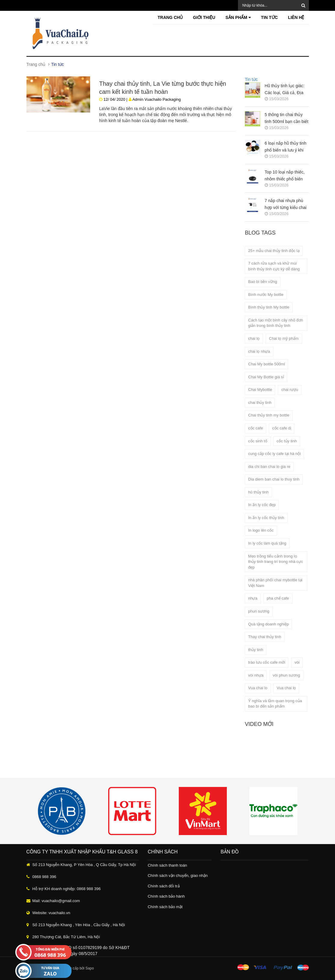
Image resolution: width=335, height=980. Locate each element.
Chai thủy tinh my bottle (269, 415)
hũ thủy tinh (258, 492)
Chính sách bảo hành (166, 896)
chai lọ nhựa (259, 351)
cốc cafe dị (282, 428)
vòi (297, 662)
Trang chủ (170, 17)
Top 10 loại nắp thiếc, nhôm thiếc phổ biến (285, 175)
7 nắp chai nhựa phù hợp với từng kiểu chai (286, 204)
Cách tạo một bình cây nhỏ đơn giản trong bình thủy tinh (276, 323)
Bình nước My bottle (266, 295)
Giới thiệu (204, 17)
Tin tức (270, 17)
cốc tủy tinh (287, 441)
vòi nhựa (256, 675)
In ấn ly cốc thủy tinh (266, 518)
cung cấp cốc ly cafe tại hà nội (274, 454)
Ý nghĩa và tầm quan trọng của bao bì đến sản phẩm (275, 704)
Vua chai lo (258, 688)
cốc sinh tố (258, 441)
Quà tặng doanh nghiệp (268, 624)
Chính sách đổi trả (164, 886)
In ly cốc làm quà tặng (267, 543)
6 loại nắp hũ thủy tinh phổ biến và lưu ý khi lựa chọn (286, 147)
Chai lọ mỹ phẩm (284, 338)
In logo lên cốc (261, 530)
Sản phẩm (238, 17)
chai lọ (254, 338)
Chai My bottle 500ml (266, 364)
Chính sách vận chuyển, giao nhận (178, 876)
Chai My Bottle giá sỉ (266, 377)
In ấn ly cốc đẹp (262, 505)
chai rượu (290, 390)
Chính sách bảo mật (165, 907)
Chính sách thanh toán (167, 865)
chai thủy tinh (260, 402)
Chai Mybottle (260, 390)
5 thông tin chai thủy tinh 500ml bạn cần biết (286, 118)
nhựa (253, 598)
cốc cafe (256, 428)
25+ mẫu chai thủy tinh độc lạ (274, 251)
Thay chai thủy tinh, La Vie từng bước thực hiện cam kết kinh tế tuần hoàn (163, 87)
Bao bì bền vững (263, 282)
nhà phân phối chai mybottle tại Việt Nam (275, 583)
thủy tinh (256, 650)
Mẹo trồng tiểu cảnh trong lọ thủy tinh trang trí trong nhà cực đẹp (276, 562)
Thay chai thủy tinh (265, 637)
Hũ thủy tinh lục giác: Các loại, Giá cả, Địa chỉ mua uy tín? (285, 90)
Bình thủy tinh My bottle (269, 307)
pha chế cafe (278, 598)
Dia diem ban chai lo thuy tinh (274, 479)
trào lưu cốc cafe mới (267, 662)
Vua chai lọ (286, 688)
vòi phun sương (286, 675)
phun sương (259, 611)
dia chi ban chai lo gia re (269, 467)
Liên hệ (296, 17)
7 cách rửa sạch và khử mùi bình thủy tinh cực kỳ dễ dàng (274, 266)
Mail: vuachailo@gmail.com (56, 901)
